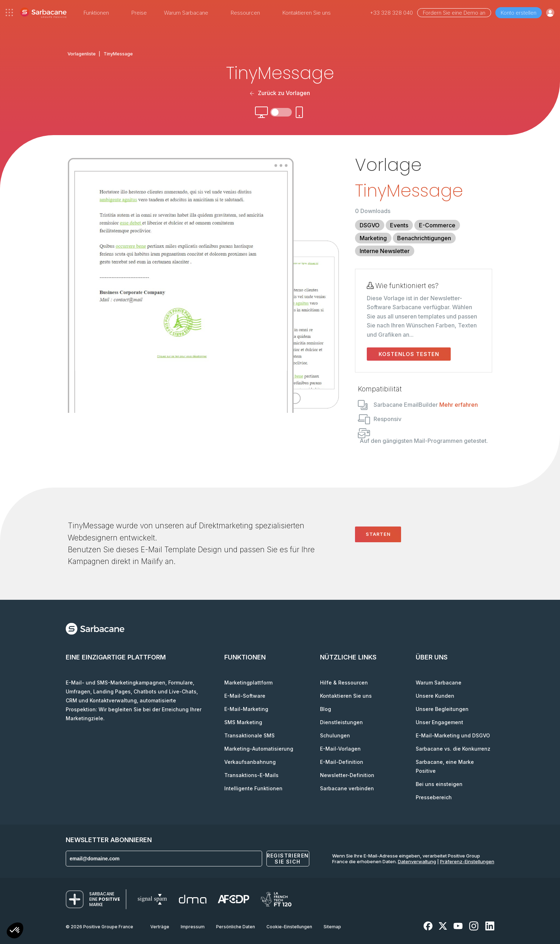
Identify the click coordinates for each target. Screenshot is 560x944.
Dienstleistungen (341, 722)
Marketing (373, 238)
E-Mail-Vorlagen (340, 749)
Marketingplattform (248, 683)
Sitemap (332, 927)
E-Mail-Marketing (246, 709)
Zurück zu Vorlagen (280, 93)
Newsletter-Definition (347, 775)
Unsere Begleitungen (442, 709)
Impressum (193, 927)
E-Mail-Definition (342, 762)
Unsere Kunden (435, 696)
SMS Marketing (243, 722)
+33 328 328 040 (391, 13)
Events (399, 225)
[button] (15, 931)
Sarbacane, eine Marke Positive (445, 766)
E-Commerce (437, 225)
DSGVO (370, 225)
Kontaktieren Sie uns (307, 13)
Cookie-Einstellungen (289, 927)
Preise (139, 13)
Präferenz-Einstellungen (467, 861)
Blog (326, 709)
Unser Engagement (439, 722)
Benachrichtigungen (424, 238)
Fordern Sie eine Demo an (454, 13)
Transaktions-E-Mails (251, 775)
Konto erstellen (519, 13)
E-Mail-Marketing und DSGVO (453, 735)
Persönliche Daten (236, 927)
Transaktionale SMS (249, 735)
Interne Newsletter (385, 251)
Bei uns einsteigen (439, 784)
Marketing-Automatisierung (259, 749)
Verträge (160, 927)
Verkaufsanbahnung (250, 762)
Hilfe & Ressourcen (344, 683)
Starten (378, 534)
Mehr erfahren (459, 405)
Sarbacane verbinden (347, 788)
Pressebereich (434, 797)
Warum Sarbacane (439, 683)
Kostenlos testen (409, 354)
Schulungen (335, 735)
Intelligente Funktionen (253, 788)
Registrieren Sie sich (288, 859)
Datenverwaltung (417, 861)
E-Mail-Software (245, 696)
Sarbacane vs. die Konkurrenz (453, 749)
